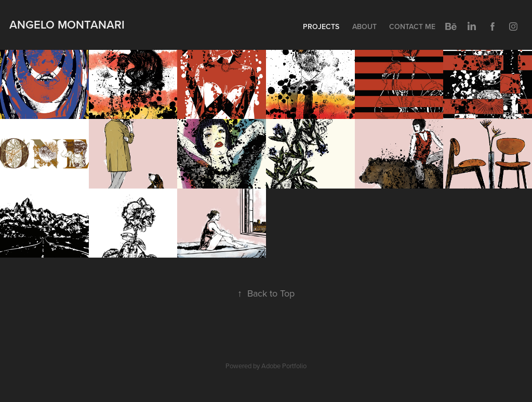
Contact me (412, 26)
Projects (321, 26)
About (364, 26)
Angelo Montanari (67, 24)
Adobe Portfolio (284, 366)
